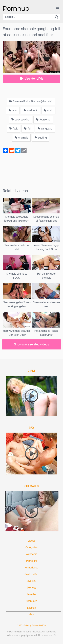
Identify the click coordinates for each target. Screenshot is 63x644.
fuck (14, 129)
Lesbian (31, 608)
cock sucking (20, 120)
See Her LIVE (32, 78)
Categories (32, 547)
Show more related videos (32, 344)
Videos (32, 541)
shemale (21, 138)
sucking (41, 138)
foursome (43, 120)
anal (13, 110)
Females (32, 594)
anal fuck (30, 110)
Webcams (32, 554)
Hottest (32, 588)
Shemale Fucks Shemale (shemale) (31, 101)
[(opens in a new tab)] (32, 371)
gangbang (45, 129)
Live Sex (32, 581)
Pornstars (32, 561)
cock (48, 110)
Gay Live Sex (32, 574)
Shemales (31, 601)
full (28, 129)
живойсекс (31, 568)
